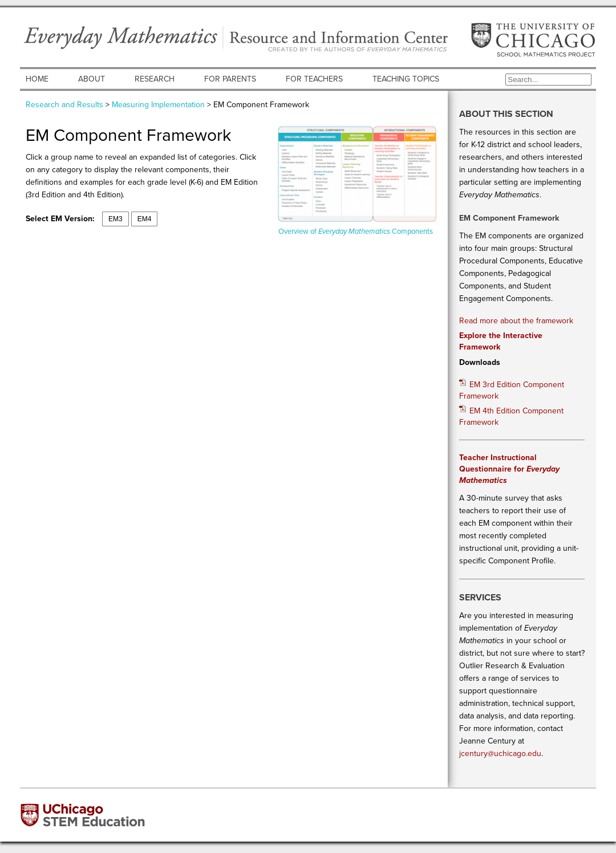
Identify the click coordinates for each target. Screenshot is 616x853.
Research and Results (64, 105)
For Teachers (314, 79)
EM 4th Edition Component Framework (511, 417)
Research (155, 79)
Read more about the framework (516, 321)
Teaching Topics (406, 79)
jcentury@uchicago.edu (500, 754)
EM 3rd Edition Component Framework (512, 390)
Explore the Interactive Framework (501, 341)
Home (37, 79)
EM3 (116, 219)
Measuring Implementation (158, 105)
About (92, 79)
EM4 (145, 219)
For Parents (230, 79)
